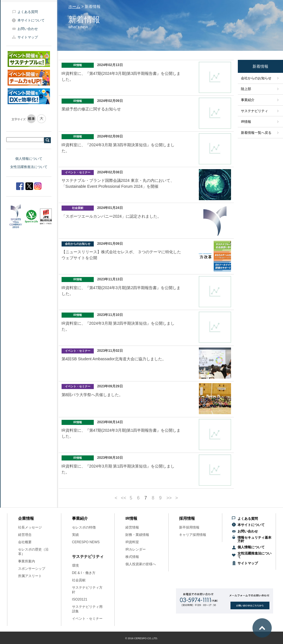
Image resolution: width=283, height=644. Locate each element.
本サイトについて (31, 20)
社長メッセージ (30, 527)
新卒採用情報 (189, 527)
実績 (75, 535)
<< (124, 498)
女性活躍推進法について (29, 167)
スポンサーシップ (32, 569)
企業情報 (26, 518)
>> (169, 498)
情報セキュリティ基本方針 (254, 539)
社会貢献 (79, 580)
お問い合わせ (28, 29)
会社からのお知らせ (256, 78)
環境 (75, 566)
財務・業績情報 (137, 535)
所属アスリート (30, 576)
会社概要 (25, 542)
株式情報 (132, 557)
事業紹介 (248, 100)
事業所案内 (27, 561)
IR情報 (246, 122)
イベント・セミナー (87, 619)
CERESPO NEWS (86, 542)
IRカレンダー (136, 549)
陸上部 (246, 89)
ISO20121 (80, 599)
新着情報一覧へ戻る (256, 133)
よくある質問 (28, 12)
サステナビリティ (254, 111)
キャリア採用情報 (193, 535)
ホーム (74, 6)
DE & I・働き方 (84, 573)
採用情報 (187, 518)
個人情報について (29, 159)
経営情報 (132, 527)
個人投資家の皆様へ (141, 564)
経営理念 (25, 535)
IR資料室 (132, 542)
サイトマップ (28, 37)
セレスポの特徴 (84, 527)
